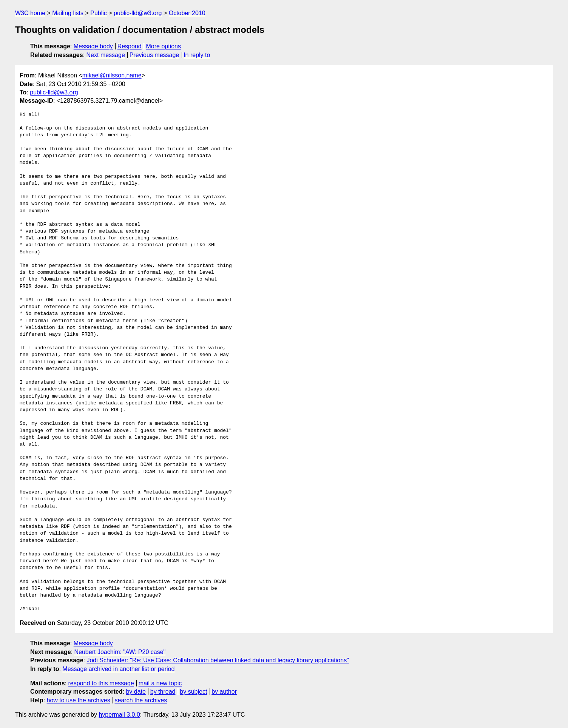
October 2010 (187, 13)
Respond (130, 46)
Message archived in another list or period (118, 669)
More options (164, 46)
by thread (163, 692)
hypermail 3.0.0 (119, 715)
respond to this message (101, 683)
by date (136, 692)
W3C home (30, 13)
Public (99, 13)
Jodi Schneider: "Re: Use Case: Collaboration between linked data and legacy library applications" (218, 660)
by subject (193, 692)
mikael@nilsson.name (112, 75)
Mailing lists (68, 13)
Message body (93, 46)
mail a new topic (160, 683)
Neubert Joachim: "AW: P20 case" (120, 652)
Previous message (154, 55)
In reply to (197, 55)
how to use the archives (79, 700)
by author (224, 692)
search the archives (141, 700)
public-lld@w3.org (138, 13)
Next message (106, 55)
